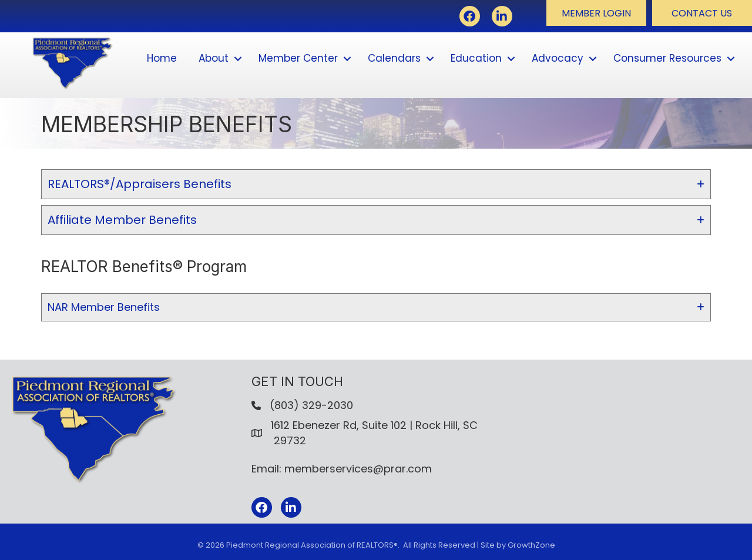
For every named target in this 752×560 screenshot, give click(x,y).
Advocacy (558, 58)
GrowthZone (531, 545)
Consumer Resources (667, 58)
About (214, 58)
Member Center (298, 58)
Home (162, 58)
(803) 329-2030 (311, 405)
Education (476, 58)
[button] (596, 13)
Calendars (394, 58)
